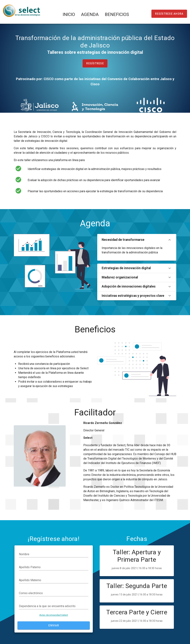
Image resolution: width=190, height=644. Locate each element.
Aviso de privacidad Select (54, 615)
